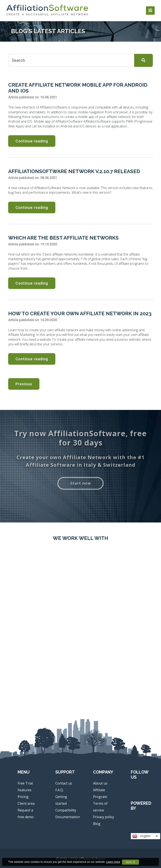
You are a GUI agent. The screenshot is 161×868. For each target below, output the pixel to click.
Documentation (68, 817)
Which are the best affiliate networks (63, 238)
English (145, 836)
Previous (24, 384)
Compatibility (66, 810)
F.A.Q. (59, 790)
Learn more (113, 862)
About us (100, 783)
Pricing (23, 797)
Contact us (64, 783)
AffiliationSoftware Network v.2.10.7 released (74, 171)
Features (25, 790)
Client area (26, 803)
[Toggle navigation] (150, 11)
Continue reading (32, 141)
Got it (130, 862)
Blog (97, 824)
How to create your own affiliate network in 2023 (80, 313)
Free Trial (25, 783)
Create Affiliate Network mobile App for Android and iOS (78, 88)
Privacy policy (104, 817)
